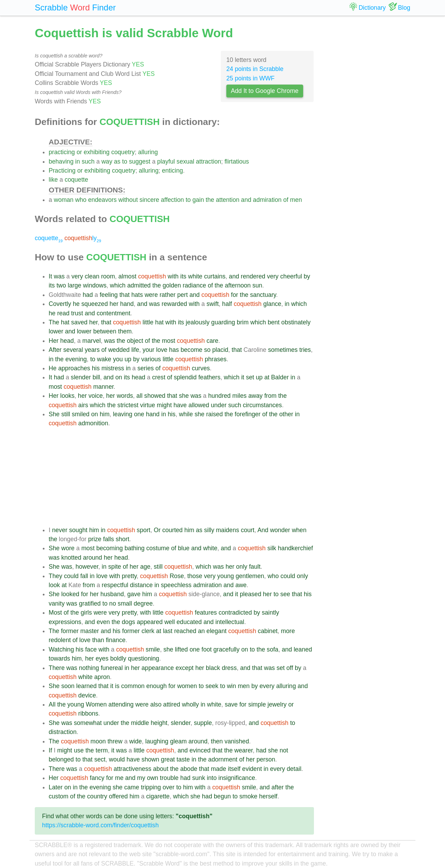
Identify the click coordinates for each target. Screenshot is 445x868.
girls (86, 613)
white (195, 276)
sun (257, 285)
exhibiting (97, 152)
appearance (158, 668)
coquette (76, 180)
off (290, 668)
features (206, 613)
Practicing (62, 171)
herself (268, 796)
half (227, 304)
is (117, 686)
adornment (223, 759)
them (125, 331)
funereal (112, 668)
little (148, 322)
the (210, 200)
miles (239, 396)
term (102, 750)
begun (222, 796)
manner (103, 387)
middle (140, 723)
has (174, 350)
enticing (173, 171)
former (70, 631)
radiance (194, 285)
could (71, 576)
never (60, 530)
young (226, 576)
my (141, 778)
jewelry (277, 704)
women (187, 686)
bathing (135, 548)
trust (77, 313)
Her (54, 341)
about (161, 769)
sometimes (283, 350)
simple (257, 704)
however (87, 567)
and (246, 200)
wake (104, 359)
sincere (149, 200)
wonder (280, 530)
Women (96, 704)
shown (150, 759)
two (61, 285)
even (103, 622)
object (135, 341)
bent (274, 322)
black (213, 668)
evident (252, 769)
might (164, 405)
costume (158, 548)
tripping (151, 787)
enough (157, 686)
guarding (223, 322)
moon (98, 741)
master (90, 631)
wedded (119, 350)
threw (115, 741)
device (87, 695)
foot (207, 649)
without (128, 200)
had (88, 295)
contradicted (235, 613)
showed (155, 396)
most (169, 341)
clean (92, 276)
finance (116, 640)
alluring (148, 152)
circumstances (262, 405)
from (270, 396)
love (162, 350)
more (288, 631)
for (234, 295)
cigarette (158, 796)
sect (100, 759)
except (185, 668)
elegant (217, 631)
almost (128, 276)
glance (272, 304)
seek (212, 686)
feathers (209, 377)
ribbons (88, 713)
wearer (244, 750)
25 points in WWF (250, 78)
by (307, 276)
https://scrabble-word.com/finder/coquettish (100, 825)
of (286, 200)
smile (153, 649)
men (296, 200)
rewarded (174, 304)
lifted (181, 649)
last (168, 631)
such (88, 161)
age (145, 567)
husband (112, 594)
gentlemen (250, 576)
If (50, 750)
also (156, 704)
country (97, 796)
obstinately (296, 322)
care (212, 341)
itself (234, 769)
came (132, 787)
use (79, 750)
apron (102, 677)
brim (243, 322)
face (91, 649)
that (124, 295)
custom (59, 796)
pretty (129, 576)
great (168, 759)
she (184, 396)
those (195, 576)
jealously (197, 322)
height (159, 723)
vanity (57, 603)
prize (95, 539)
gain (198, 200)
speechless (176, 585)
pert (183, 295)
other (286, 414)
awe (241, 585)
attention (228, 200)
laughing (157, 741)
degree (143, 603)
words (125, 396)
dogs (128, 622)
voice (95, 396)
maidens (228, 530)
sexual (185, 161)
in (78, 161)
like (53, 180)
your (148, 350)
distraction (63, 732)
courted (173, 530)
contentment (114, 313)
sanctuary (263, 295)
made (219, 769)
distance (141, 585)
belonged (61, 759)
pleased (251, 594)
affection (172, 200)
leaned (303, 649)
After (55, 350)
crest (159, 377)
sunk (199, 778)
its (184, 276)
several (73, 350)
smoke (248, 796)
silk (272, 548)
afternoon (238, 285)
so (207, 350)
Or (157, 530)
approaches (74, 368)
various (151, 359)
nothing (89, 668)
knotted (71, 558)
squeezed (95, 304)
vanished (237, 741)
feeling (109, 295)
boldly (118, 658)
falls (109, 539)
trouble (169, 778)
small (125, 603)
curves (201, 368)
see (285, 594)
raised (215, 414)
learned (86, 686)
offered (118, 796)
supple (203, 723)
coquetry (123, 152)
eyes (102, 658)
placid (220, 350)
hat (65, 322)
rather (168, 295)
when (299, 530)
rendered (253, 276)
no (113, 603)
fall (84, 576)
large (75, 285)
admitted (139, 285)
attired (172, 704)
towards (59, 658)
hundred (220, 396)
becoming (110, 548)
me (119, 778)
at (267, 377)
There (57, 668)
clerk (148, 631)
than (98, 640)
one (139, 414)
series (145, 368)
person (266, 759)
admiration (267, 200)
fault (255, 567)
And (263, 530)
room (108, 276)
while (186, 414)
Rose (177, 576)
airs (83, 405)
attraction (209, 161)
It (50, 276)
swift (213, 304)
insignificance (237, 778)
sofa (272, 649)
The (54, 322)
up (128, 359)
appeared (149, 622)
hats (137, 295)
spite (115, 567)
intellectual (230, 622)
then (217, 741)
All (52, 704)
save (231, 704)
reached (185, 631)
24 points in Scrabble (255, 69)
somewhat (88, 723)
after (278, 787)
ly (83, 238)
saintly (270, 613)
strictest (128, 405)
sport (143, 530)
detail (294, 769)
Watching (61, 649)
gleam (178, 741)
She (54, 414)
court (248, 530)
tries (305, 350)
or (79, 152)
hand (127, 304)
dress (229, 668)
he (76, 304)
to (125, 161)
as (117, 161)
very (77, 276)
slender (81, 377)
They (55, 576)
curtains (215, 276)
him (105, 414)
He (53, 368)
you (118, 359)
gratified (90, 603)
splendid (185, 377)
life (135, 350)
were (151, 295)
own (153, 778)
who (81, 200)
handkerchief (295, 548)
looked (70, 594)
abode (189, 769)
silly (209, 530)
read (63, 313)
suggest (140, 161)
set (250, 377)
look (54, 585)
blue (184, 548)
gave (134, 594)
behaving (61, 161)
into (212, 778)
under (219, 405)
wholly (190, 704)
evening (76, 359)
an (201, 631)
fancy (97, 778)
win (232, 686)
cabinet (268, 631)
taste (183, 759)
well (170, 622)
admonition (93, 423)
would (117, 759)
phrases (216, 359)
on (119, 377)
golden (172, 285)
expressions (65, 622)
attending (121, 704)
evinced (200, 750)
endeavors (102, 200)
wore (68, 548)
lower (56, 331)
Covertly (60, 304)
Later (56, 787)
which (118, 285)
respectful (115, 585)
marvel (92, 341)
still (66, 414)
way (107, 161)
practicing (62, 152)
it (243, 377)
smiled (81, 414)
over (169, 787)
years (92, 350)
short (123, 539)
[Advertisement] (181, 477)
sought (78, 530)
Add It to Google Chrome (265, 91)
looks (67, 396)
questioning (144, 658)
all (139, 396)
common (133, 686)
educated (189, 622)
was (59, 276)
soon (68, 686)
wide (136, 741)
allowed (199, 405)
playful (166, 161)
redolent (60, 640)
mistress (113, 368)
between (105, 331)
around (93, 558)
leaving (123, 414)
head (67, 341)
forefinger (248, 414)
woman (64, 200)
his (96, 368)
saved (79, 322)
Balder (280, 377)
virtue (148, 405)
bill (96, 377)
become (192, 350)
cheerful (291, 276)
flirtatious (237, 161)
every (267, 686)
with (173, 276)
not (284, 750)
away (255, 396)
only (242, 567)
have (180, 405)
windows (95, 285)
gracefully (226, 649)
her (114, 304)
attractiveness (133, 769)
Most (55, 613)
